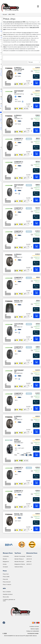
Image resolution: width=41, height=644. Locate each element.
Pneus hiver (6, 574)
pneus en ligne (27, 33)
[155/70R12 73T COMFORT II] (36, 154)
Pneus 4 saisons (7, 585)
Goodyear (5, 567)
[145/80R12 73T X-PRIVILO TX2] (36, 269)
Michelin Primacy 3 (19, 559)
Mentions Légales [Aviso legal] (35, 629)
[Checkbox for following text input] (6, 82)
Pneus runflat (6, 577)
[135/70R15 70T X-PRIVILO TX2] (36, 432)
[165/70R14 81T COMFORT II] (36, 483)
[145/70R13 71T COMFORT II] (36, 293)
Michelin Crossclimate (20, 556)
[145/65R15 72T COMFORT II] (36, 246)
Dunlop (5, 564)
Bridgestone (6, 562)
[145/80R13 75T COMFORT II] (36, 408)
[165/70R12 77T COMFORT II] (36, 362)
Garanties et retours (8, 594)
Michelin (5, 559)
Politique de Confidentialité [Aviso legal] (33, 631)
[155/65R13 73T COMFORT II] (36, 177)
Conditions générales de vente (9, 600)
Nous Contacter (7, 592)
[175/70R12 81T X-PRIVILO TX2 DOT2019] (36, 83)
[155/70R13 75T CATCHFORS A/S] (36, 339)
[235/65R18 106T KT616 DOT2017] (36, 455)
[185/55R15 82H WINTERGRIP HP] (36, 385)
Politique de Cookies (33, 634)
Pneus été (5, 579)
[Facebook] (3, 623)
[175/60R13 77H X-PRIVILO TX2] (36, 130)
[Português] (38, 623)
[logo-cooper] (22, 545)
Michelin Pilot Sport (19, 562)
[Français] (36, 623)
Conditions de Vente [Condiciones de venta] (34, 627)
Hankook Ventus (19, 567)
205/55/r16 (29, 556)
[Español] (33, 623)
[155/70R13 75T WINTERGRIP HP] (36, 200)
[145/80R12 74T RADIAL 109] (36, 316)
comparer (8, 84)
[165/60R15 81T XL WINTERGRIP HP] (36, 106)
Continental (6, 556)
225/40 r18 (29, 559)
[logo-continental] (32, 545)
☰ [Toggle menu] (38, 6)
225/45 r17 (29, 564)
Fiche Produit (36, 76)
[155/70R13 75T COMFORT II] (36, 223)
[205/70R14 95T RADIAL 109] (36, 529)
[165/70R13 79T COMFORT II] (36, 506)
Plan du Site (6, 597)
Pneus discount (7, 582)
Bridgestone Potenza (20, 564)
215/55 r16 (29, 562)
